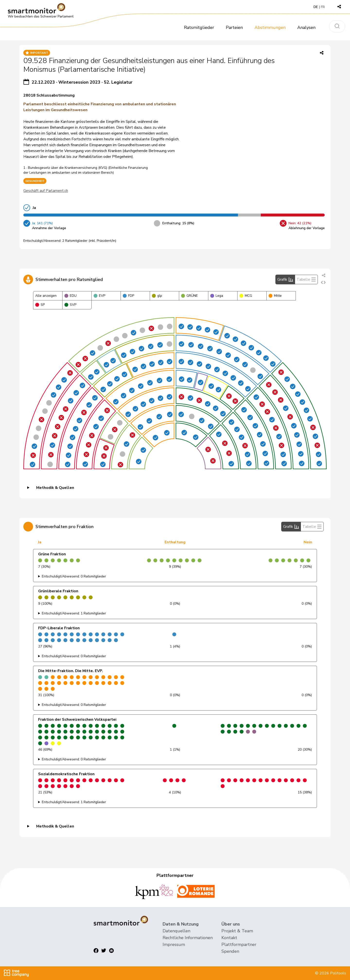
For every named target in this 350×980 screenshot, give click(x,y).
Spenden (230, 951)
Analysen (306, 27)
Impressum (174, 944)
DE (316, 7)
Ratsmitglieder (199, 27)
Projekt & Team (237, 931)
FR (323, 7)
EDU (70, 296)
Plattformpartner (239, 944)
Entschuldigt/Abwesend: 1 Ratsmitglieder (74, 613)
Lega (217, 296)
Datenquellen (176, 931)
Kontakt (229, 938)
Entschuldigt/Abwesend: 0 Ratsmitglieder (74, 576)
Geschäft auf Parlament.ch (46, 191)
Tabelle (306, 279)
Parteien (234, 27)
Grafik (285, 279)
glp (157, 296)
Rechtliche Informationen (188, 938)
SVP (70, 305)
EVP (99, 296)
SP (40, 305)
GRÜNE (189, 296)
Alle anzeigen (46, 296)
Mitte (275, 296)
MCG (246, 296)
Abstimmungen (270, 27)
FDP (128, 296)
